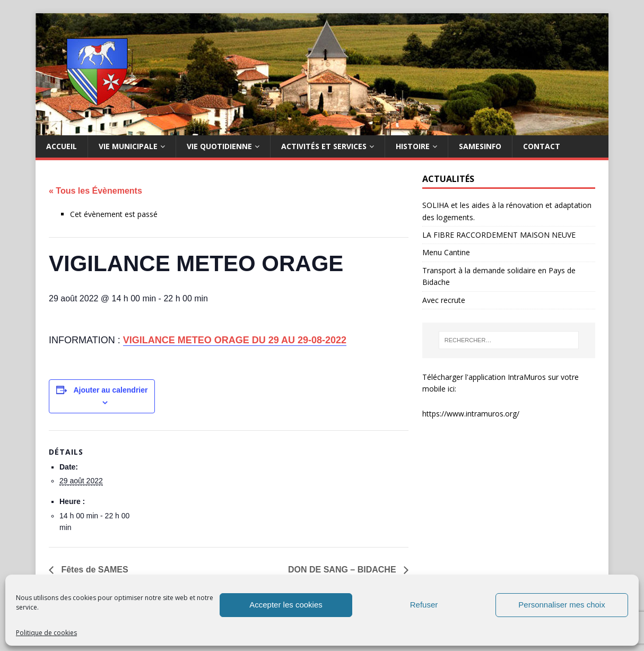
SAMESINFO (480, 146)
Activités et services (324, 146)
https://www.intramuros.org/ (471, 414)
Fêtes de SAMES (94, 570)
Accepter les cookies (286, 605)
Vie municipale (128, 146)
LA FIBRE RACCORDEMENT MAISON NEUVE (499, 235)
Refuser (424, 605)
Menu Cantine (446, 252)
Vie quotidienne (219, 146)
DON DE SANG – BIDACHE (343, 570)
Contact (542, 146)
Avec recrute (444, 300)
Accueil (62, 146)
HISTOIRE (413, 146)
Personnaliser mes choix (562, 605)
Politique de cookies (46, 633)
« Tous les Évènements (95, 191)
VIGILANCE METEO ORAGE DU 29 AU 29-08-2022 (235, 340)
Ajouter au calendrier (110, 390)
